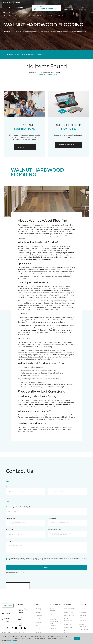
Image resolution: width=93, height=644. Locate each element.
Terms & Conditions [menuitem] (82, 625)
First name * (10, 487)
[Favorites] (65, 14)
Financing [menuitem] (39, 632)
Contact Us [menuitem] (82, 621)
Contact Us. (39, 55)
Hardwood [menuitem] (39, 616)
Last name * (51, 487)
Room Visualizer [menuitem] (53, 610)
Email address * (52, 518)
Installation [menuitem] (68, 628)
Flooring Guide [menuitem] (69, 616)
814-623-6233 (19, 3)
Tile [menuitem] (37, 626)
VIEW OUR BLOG (25, 147)
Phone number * (11, 518)
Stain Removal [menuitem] (69, 609)
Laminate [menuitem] (39, 622)
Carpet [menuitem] (38, 619)
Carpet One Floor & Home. (16, 632)
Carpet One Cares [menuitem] (82, 616)
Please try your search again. (47, 75)
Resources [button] (19, 8)
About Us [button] (6, 13)
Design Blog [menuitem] (54, 628)
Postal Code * (10, 530)
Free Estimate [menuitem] (40, 629)
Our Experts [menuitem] (83, 612)
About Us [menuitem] (82, 609)
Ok (77, 638)
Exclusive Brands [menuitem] (67, 632)
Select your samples (68, 145)
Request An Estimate (82, 9)
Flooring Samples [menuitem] (53, 615)
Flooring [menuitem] (38, 609)
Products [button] (7, 8)
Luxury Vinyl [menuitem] (39, 612)
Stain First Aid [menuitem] (69, 612)
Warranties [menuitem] (68, 624)
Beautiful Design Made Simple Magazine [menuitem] (54, 622)
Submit (46, 567)
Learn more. (13, 641)
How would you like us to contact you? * (18, 507)
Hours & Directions (68, 9)
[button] (63, 14)
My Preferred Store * (54, 530)
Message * (9, 541)
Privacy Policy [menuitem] (83, 629)
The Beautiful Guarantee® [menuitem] (69, 620)
